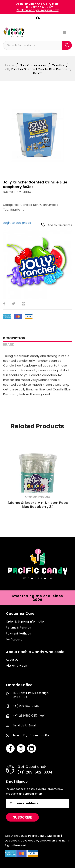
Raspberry (17, 210)
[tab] (37, 338)
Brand (9, 344)
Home (10, 65)
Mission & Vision (16, 666)
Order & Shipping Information (26, 622)
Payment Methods (18, 634)
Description (14, 338)
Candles (58, 65)
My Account (14, 640)
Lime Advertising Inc (53, 841)
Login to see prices (17, 223)
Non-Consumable (33, 65)
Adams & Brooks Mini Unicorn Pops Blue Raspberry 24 (38, 505)
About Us (12, 660)
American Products (38, 497)
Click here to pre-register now (38, 10)
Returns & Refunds (18, 628)
